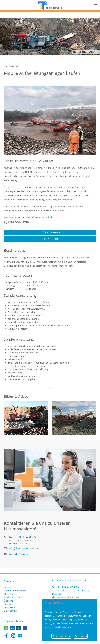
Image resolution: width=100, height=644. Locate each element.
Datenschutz (10, 611)
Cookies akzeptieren (61, 636)
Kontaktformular (19, 554)
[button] (6, 628)
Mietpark (8, 594)
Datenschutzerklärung (62, 627)
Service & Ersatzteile (14, 597)
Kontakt (8, 604)
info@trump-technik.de (23, 548)
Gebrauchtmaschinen (15, 591)
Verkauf (15, 66)
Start (6, 66)
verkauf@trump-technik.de (39, 217)
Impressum (10, 607)
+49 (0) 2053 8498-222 (23, 537)
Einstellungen (81, 636)
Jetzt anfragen (50, 239)
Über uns (9, 601)
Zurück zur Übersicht (50, 232)
